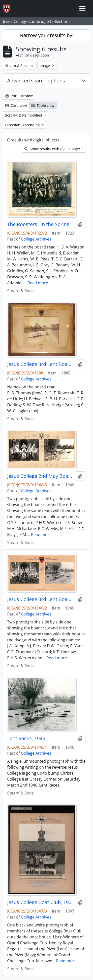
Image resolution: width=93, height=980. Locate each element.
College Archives (36, 239)
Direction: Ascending (23, 125)
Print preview (19, 96)
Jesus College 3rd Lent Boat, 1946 (40, 599)
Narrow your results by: (46, 35)
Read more (38, 283)
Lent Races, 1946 (26, 738)
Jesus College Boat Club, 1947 (40, 902)
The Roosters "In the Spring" (39, 224)
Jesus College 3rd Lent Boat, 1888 (40, 364)
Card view (16, 105)
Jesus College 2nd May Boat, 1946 (40, 476)
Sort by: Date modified (24, 115)
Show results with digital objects (54, 149)
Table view (43, 105)
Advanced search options (36, 81)
